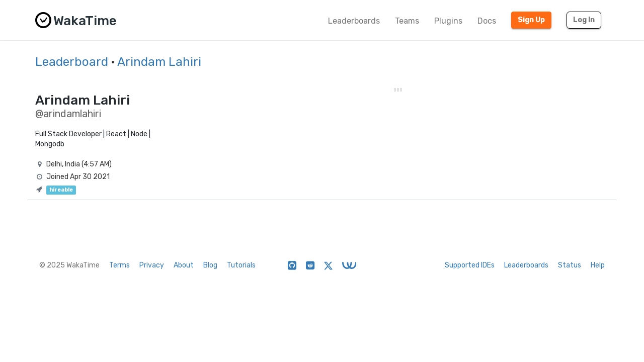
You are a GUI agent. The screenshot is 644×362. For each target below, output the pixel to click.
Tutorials (241, 265)
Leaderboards (354, 21)
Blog (210, 265)
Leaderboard (72, 62)
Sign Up (531, 20)
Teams (407, 21)
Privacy (152, 265)
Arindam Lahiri (159, 62)
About (184, 265)
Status (570, 265)
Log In (584, 20)
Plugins (448, 21)
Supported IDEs (470, 265)
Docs (487, 21)
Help (598, 265)
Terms (119, 265)
